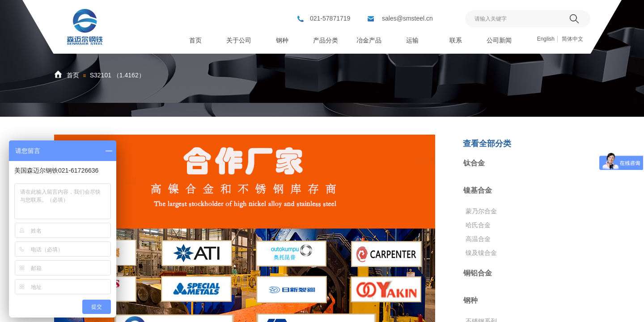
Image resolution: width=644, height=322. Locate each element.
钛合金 (474, 163)
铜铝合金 (478, 273)
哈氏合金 (478, 225)
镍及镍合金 (481, 253)
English (546, 39)
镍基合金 (478, 190)
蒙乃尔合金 (481, 211)
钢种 (470, 300)
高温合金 (478, 239)
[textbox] (516, 19)
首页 (73, 75)
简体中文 (572, 39)
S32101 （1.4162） (117, 75)
